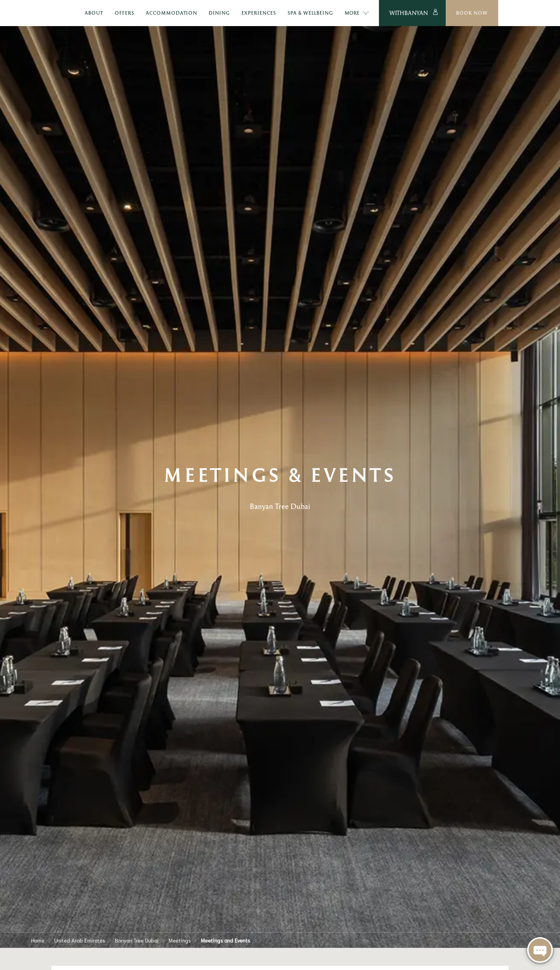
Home (38, 940)
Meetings (180, 940)
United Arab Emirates (80, 940)
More (399, 13)
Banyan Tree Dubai (137, 940)
